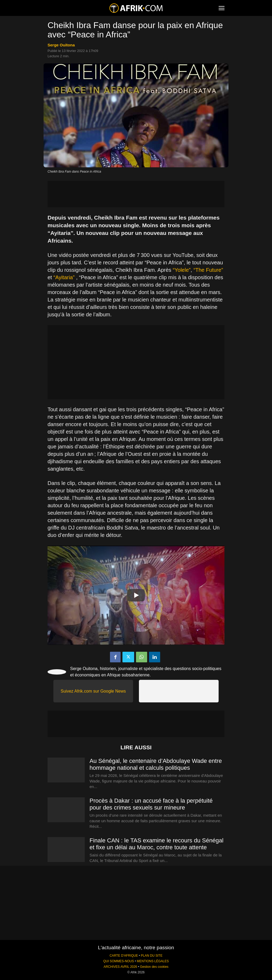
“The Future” (208, 270)
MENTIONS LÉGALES (153, 961)
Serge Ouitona (61, 45)
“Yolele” (182, 270)
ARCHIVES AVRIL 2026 (120, 967)
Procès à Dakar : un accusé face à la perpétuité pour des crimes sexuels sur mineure (151, 804)
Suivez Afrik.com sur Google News (93, 691)
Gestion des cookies (154, 967)
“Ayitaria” (64, 277)
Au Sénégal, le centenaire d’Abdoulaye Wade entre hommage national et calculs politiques (156, 764)
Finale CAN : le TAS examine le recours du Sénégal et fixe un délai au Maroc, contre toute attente (156, 844)
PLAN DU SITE (152, 956)
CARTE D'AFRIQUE (124, 956)
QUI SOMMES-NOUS (119, 961)
